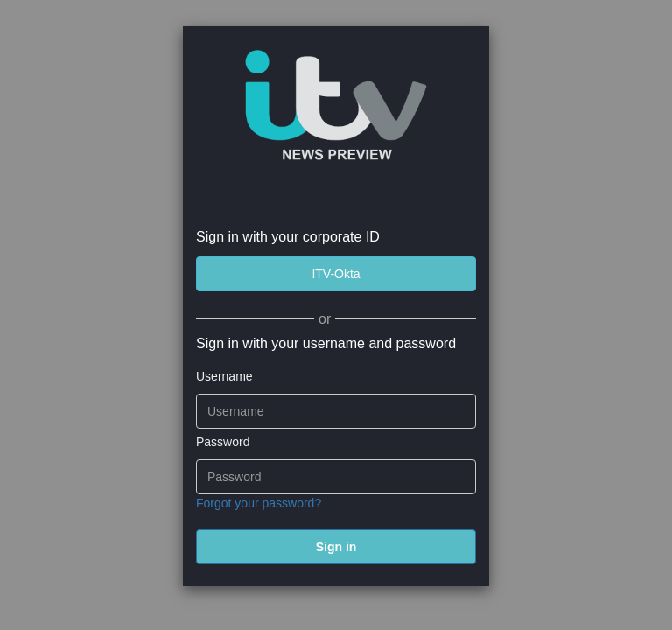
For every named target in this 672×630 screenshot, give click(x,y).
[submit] (336, 547)
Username (224, 376)
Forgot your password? (259, 503)
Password (223, 442)
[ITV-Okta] (336, 274)
